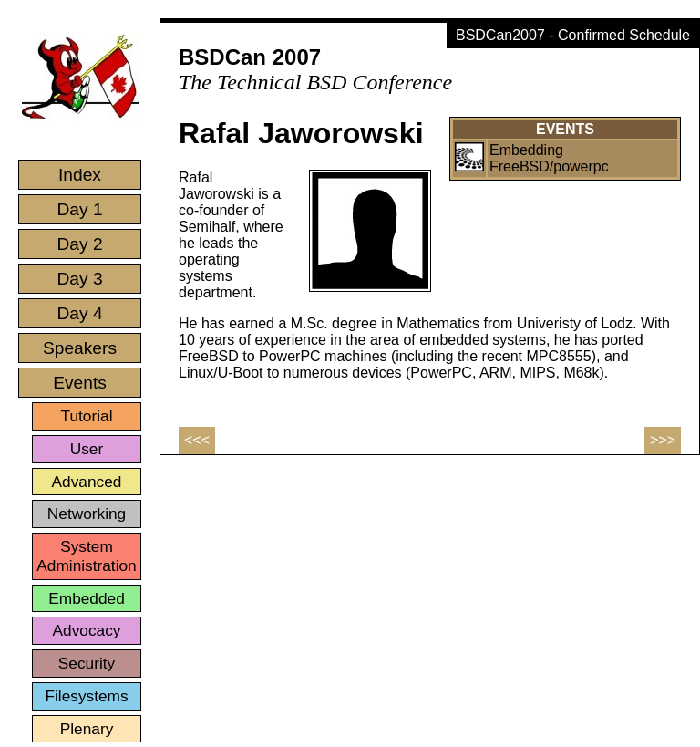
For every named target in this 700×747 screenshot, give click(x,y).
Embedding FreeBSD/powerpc (549, 158)
